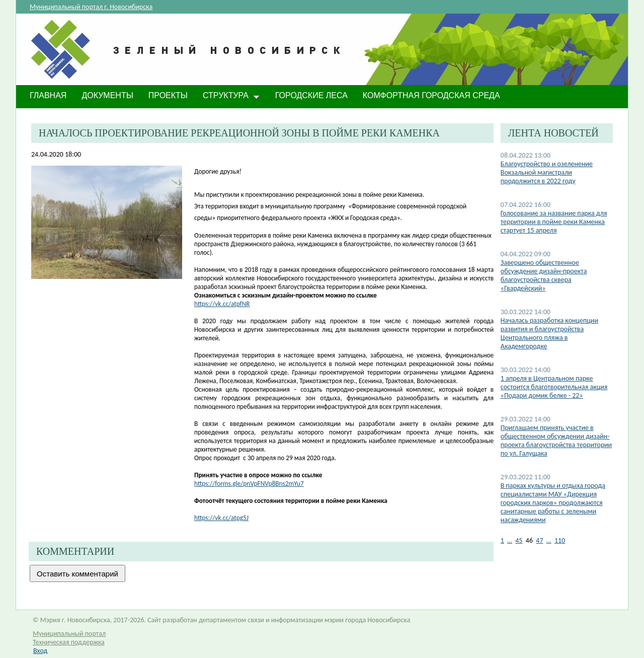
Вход (40, 651)
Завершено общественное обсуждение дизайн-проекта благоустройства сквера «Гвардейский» (544, 275)
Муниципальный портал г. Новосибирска (91, 7)
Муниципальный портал (69, 634)
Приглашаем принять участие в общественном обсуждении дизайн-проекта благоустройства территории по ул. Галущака (556, 441)
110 (560, 540)
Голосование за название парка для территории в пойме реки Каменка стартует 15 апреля (554, 222)
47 (539, 540)
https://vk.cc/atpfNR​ (222, 304)
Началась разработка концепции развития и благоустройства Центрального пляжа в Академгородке (549, 333)
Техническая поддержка (69, 642)
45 (519, 540)
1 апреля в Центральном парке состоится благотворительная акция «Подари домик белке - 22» (554, 387)
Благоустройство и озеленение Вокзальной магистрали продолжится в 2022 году (547, 172)
